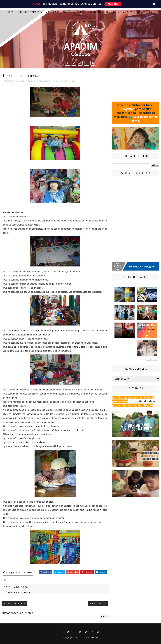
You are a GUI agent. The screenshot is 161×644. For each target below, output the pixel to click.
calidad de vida (35, 81)
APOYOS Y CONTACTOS (136, 12)
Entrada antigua (98, 604)
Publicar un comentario (19, 593)
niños (72, 81)
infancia (65, 81)
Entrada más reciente (14, 604)
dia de (57, 81)
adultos (23, 81)
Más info (113, 4)
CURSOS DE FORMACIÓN (102, 12)
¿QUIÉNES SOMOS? (29, 12)
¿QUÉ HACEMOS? (56, 12)
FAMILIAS (78, 12)
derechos (48, 81)
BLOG (79, 22)
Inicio (10, 12)
